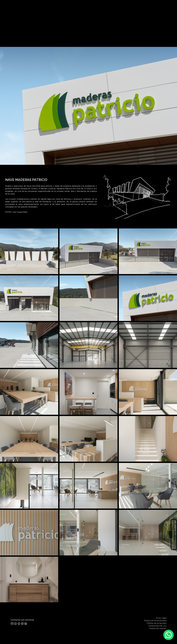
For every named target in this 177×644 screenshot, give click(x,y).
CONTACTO (110, 40)
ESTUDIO (82, 40)
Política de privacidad (157, 623)
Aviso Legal (161, 618)
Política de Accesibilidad (155, 621)
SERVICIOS (95, 40)
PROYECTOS (68, 40)
